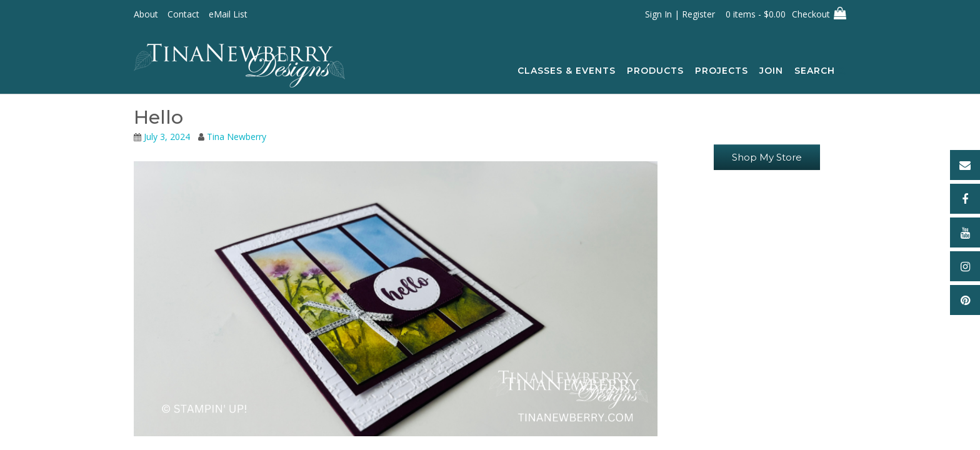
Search (820, 71)
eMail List (228, 14)
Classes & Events (567, 71)
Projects (722, 71)
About (146, 14)
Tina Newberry (237, 137)
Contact (183, 14)
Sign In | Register (680, 14)
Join (771, 71)
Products (655, 71)
